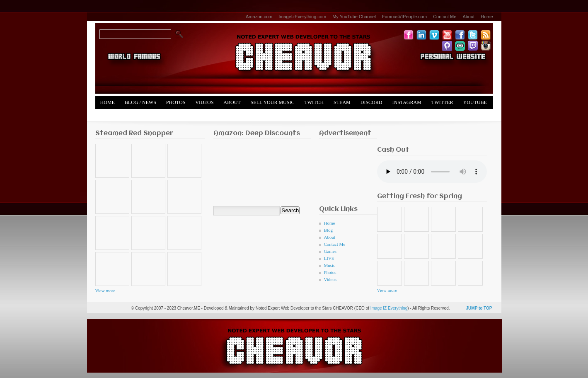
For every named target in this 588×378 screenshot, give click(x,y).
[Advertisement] (345, 170)
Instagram (407, 102)
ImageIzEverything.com (302, 17)
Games (330, 251)
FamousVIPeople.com (404, 17)
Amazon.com (259, 17)
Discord (371, 102)
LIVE (329, 258)
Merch (109, 116)
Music (330, 265)
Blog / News (140, 102)
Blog (328, 230)
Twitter (442, 102)
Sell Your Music (273, 102)
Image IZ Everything (389, 308)
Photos (176, 102)
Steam (342, 102)
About (468, 17)
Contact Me (445, 17)
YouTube (475, 102)
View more (105, 291)
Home (487, 17)
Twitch (314, 102)
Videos (204, 102)
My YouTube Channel (354, 17)
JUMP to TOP (479, 308)
